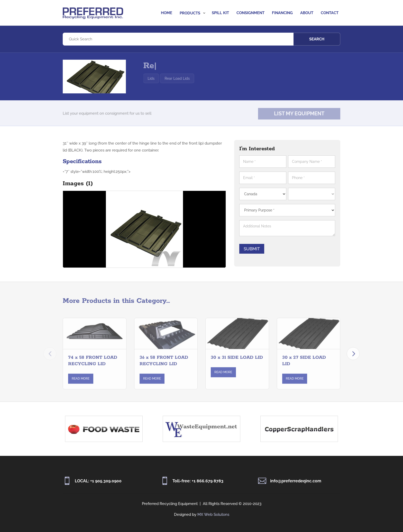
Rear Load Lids (188, 78)
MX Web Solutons (213, 515)
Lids (162, 78)
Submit (255, 249)
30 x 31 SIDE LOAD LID (237, 362)
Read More (81, 383)
